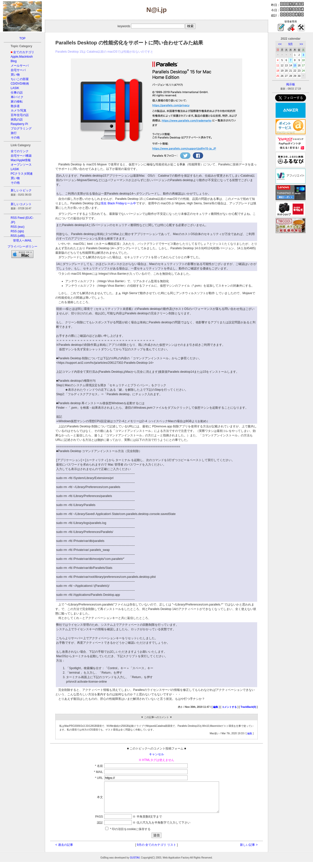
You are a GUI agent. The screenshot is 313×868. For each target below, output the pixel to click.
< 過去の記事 (64, 851)
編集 (216, 707)
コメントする (229, 707)
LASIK (15, 88)
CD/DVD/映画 (20, 84)
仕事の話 (17, 93)
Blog (14, 61)
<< (280, 44)
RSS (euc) (18, 227)
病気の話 (17, 120)
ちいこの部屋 (20, 79)
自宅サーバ (18, 70)
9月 (291, 44)
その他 (15, 137)
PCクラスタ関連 (22, 174)
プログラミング (21, 128)
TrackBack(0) (248, 707)
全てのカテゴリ (24, 52)
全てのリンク (20, 151)
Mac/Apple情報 (21, 160)
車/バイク (17, 97)
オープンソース (21, 165)
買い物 (15, 75)
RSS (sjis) (17, 231)
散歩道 (15, 106)
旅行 (14, 133)
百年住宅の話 (20, 115)
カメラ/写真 (19, 111)
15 (295, 65)
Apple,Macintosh (22, 57)
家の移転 (17, 102)
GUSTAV (135, 864)
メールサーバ (20, 66)
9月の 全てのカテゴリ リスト (156, 851)
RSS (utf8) (18, 236)
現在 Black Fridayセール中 (118, 203)
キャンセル (156, 754)
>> (301, 44)
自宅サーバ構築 (21, 156)
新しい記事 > (249, 851)
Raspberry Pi (19, 124)
